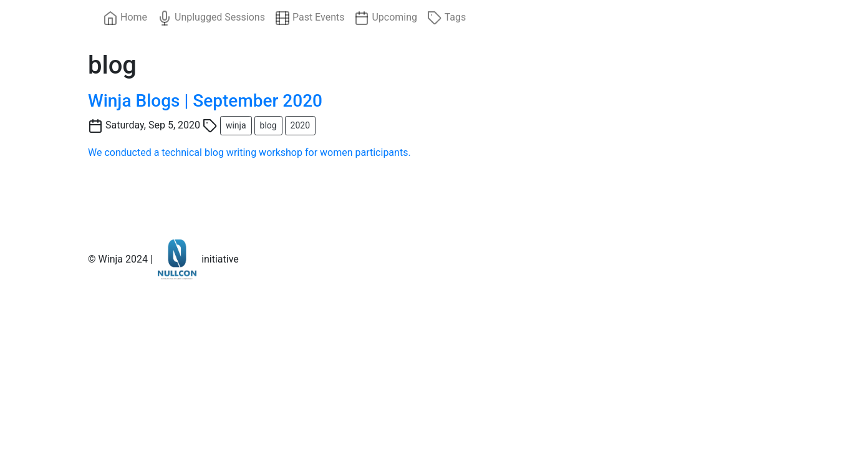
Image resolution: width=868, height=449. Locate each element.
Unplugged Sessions (211, 18)
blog (268, 125)
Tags (446, 18)
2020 (300, 125)
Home (125, 18)
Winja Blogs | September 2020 (205, 101)
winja (236, 125)
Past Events (310, 18)
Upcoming (386, 18)
